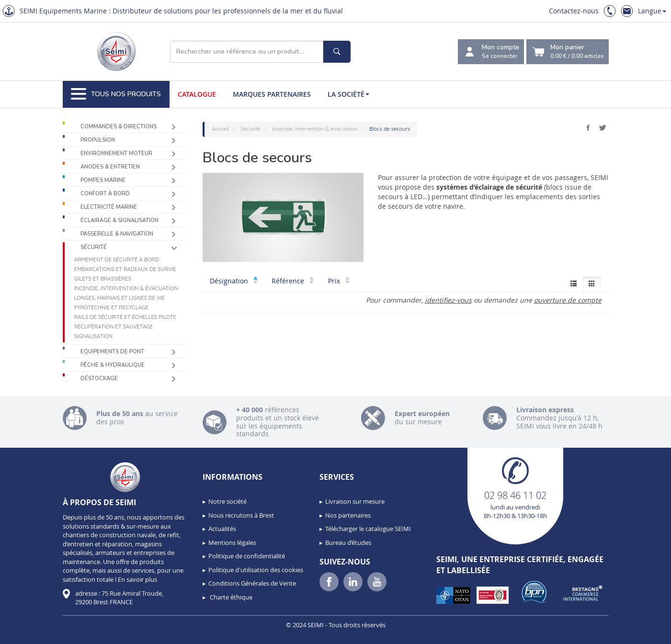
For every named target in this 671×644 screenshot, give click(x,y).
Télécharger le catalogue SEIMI (368, 529)
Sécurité (94, 247)
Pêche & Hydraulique (113, 365)
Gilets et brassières (103, 279)
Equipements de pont (112, 352)
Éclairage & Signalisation (119, 220)
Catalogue (197, 94)
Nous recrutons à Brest (241, 515)
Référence (293, 281)
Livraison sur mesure (355, 501)
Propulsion (98, 140)
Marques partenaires (272, 94)
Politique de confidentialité (247, 556)
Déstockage (99, 378)
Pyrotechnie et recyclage (111, 307)
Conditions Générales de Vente (252, 583)
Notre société (227, 501)
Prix (339, 281)
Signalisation (93, 336)
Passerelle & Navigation (117, 234)
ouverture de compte (568, 300)
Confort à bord (105, 194)
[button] (29, 633)
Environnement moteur (116, 153)
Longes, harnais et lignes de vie (119, 298)
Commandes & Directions (119, 127)
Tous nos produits (116, 94)
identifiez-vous (448, 300)
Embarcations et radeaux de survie (125, 269)
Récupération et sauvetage (114, 327)
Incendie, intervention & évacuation (126, 288)
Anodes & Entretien (110, 167)
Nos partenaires (348, 515)
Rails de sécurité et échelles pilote (125, 317)
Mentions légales (232, 542)
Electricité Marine (109, 207)
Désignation (234, 281)
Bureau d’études (348, 542)
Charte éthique (230, 597)
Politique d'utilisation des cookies (256, 570)
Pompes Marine (103, 180)
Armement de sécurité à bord (117, 260)
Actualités (222, 529)
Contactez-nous (574, 11)
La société (348, 94)
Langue (652, 11)
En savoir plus (137, 579)
